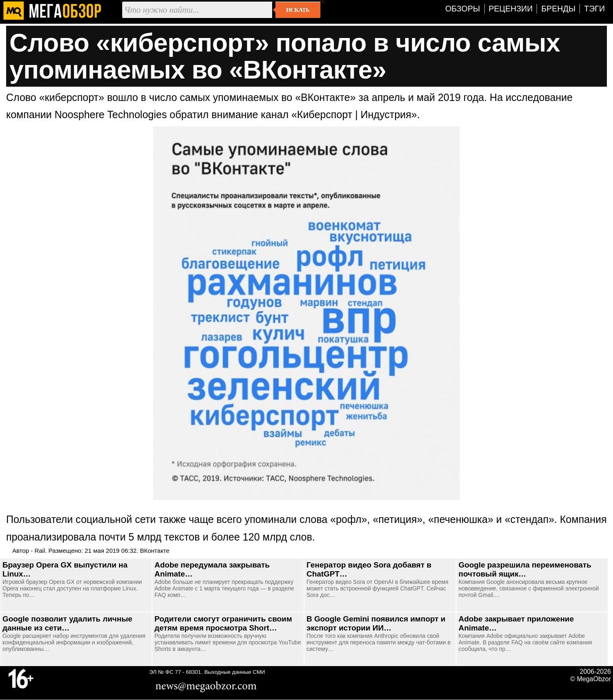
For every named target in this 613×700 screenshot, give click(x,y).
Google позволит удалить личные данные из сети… (67, 623)
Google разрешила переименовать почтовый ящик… (525, 569)
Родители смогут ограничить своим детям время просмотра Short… (223, 623)
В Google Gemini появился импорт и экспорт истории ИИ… (376, 623)
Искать (298, 10)
